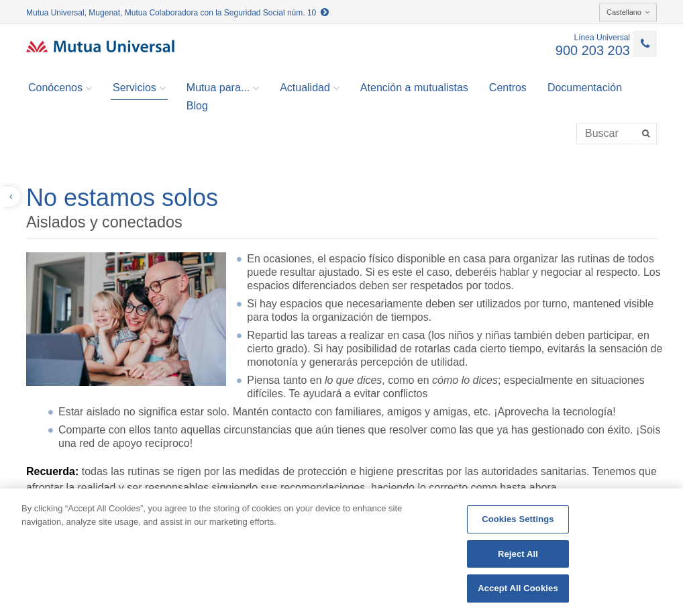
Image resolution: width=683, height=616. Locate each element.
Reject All (518, 554)
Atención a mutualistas (414, 88)
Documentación (585, 88)
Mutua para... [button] (223, 88)
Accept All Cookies (518, 588)
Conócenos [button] (60, 88)
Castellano (628, 12)
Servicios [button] (139, 88)
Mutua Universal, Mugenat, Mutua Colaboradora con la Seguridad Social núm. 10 (177, 13)
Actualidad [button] (310, 88)
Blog (197, 106)
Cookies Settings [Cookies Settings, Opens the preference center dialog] (518, 519)
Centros (508, 88)
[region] (341, 552)
